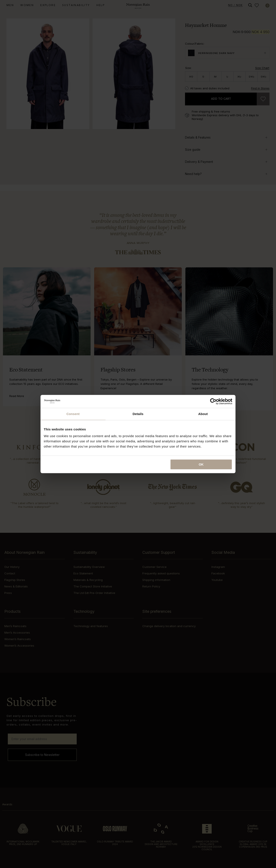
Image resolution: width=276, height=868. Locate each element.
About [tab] (203, 414)
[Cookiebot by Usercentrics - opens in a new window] (213, 401)
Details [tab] (138, 414)
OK (201, 464)
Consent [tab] (73, 414)
